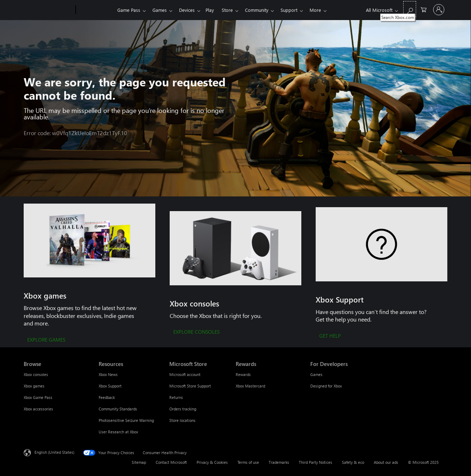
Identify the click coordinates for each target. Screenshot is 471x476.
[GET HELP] (330, 336)
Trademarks (279, 462)
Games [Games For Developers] (316, 374)
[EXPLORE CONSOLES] (196, 332)
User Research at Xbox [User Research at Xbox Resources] (118, 432)
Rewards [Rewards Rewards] (243, 374)
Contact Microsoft (171, 462)
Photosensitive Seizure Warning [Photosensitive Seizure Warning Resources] (126, 420)
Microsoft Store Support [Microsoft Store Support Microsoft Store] (190, 386)
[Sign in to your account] (439, 10)
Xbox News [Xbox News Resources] (108, 374)
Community (264, 10)
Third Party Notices (315, 462)
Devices (190, 10)
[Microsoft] (48, 10)
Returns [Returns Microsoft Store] (176, 397)
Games (161, 10)
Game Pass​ (129, 10)
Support (298, 10)
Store (233, 10)
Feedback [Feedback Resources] (107, 397)
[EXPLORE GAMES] (46, 340)
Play (214, 10)
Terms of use (248, 462)
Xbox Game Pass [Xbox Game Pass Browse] (38, 397)
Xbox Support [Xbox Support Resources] (110, 386)
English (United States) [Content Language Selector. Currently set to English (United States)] (54, 452)
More (325, 10)
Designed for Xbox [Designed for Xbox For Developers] (326, 386)
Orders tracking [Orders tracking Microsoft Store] (183, 409)
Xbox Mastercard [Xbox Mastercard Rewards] (250, 386)
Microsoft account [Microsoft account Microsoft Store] (185, 374)
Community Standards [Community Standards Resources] (118, 409)
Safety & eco (353, 462)
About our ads (386, 462)
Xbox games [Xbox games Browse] (34, 386)
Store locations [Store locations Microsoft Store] (182, 420)
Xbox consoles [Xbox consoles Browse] (36, 374)
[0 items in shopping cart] (424, 9)
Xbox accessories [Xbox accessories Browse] (38, 409)
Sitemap (139, 462)
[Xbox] (96, 10)
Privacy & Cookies (212, 462)
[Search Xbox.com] (410, 9)
